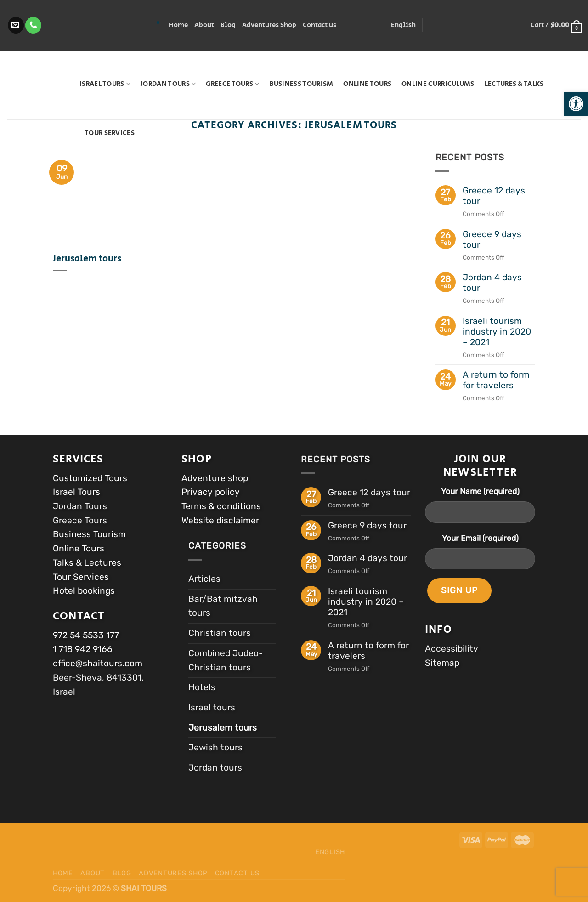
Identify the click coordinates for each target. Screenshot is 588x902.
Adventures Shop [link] (269, 25)
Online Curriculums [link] (438, 84)
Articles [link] (204, 579)
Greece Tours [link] (232, 84)
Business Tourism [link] (302, 84)
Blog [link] (228, 25)
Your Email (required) (480, 538)
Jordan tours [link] (168, 84)
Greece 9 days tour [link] (492, 239)
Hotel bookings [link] (84, 591)
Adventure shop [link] (215, 478)
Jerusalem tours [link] (87, 259)
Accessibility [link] (452, 649)
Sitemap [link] (442, 663)
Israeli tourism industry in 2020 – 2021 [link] (497, 332)
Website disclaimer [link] (220, 520)
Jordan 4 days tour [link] (492, 283)
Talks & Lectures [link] (87, 563)
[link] (576, 104)
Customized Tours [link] (90, 478)
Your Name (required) (480, 491)
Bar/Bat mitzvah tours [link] (223, 606)
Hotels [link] (202, 687)
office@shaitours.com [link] (98, 663)
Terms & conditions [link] (221, 506)
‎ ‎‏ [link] (72, 25)
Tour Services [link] (110, 133)
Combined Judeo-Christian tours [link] (226, 660)
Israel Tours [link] (105, 84)
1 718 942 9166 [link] (83, 649)
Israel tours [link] (212, 707)
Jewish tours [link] (215, 747)
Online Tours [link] (367, 84)
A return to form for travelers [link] (496, 380)
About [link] (204, 25)
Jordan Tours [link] (81, 506)
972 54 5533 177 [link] (86, 635)
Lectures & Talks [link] (514, 84)
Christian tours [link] (220, 633)
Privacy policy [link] (211, 492)
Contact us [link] (319, 25)
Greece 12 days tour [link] (494, 196)
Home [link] (178, 25)
